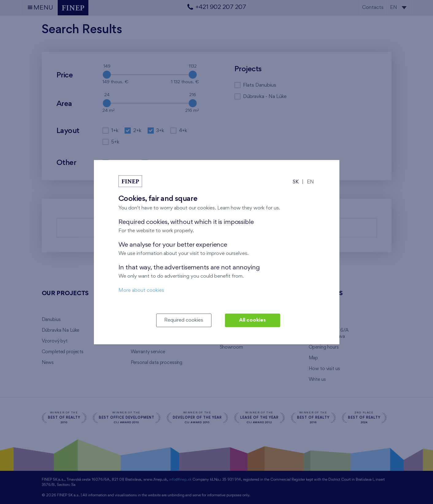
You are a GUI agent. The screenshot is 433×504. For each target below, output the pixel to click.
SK (296, 182)
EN (310, 182)
